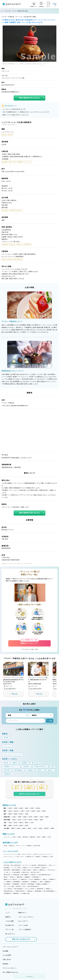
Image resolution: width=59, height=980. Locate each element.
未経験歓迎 (47, 882)
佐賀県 (18, 828)
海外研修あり (26, 882)
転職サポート (23, 913)
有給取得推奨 (38, 891)
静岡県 (15, 814)
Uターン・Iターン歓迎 (9, 886)
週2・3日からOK (35, 872)
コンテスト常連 (16, 868)
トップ (2, 11)
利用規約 (5, 964)
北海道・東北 (7, 817)
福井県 (30, 820)
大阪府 (10, 808)
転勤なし (45, 879)
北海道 (14, 817)
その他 (49, 837)
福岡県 (13, 828)
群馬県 (44, 811)
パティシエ (6, 837)
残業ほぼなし (43, 870)
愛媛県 (10, 825)
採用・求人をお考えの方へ (21, 939)
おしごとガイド (23, 921)
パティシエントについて (10, 947)
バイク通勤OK (7, 882)
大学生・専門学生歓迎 (32, 886)
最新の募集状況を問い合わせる (29, 98)
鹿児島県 (46, 828)
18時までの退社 (27, 870)
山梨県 (36, 820)
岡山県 (15, 823)
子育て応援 (6, 865)
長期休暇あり (16, 893)
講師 (39, 837)
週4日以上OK (7, 875)
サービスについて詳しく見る (30, 649)
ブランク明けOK (8, 889)
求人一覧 (8, 11)
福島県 (47, 817)
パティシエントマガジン (26, 917)
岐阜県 (21, 814)
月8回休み (48, 889)
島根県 (21, 823)
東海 (5, 814)
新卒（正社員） (37, 846)
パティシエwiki (23, 925)
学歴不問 (23, 884)
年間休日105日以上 (8, 891)
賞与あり (12, 877)
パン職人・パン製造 (16, 837)
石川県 (25, 820)
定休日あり (44, 868)
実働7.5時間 (7, 870)
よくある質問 (7, 955)
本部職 (44, 837)
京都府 (26, 808)
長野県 (41, 820)
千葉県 (22, 811)
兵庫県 (15, 808)
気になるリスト (10, 934)
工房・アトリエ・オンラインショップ (42, 854)
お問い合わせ (7, 959)
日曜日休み (30, 891)
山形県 (41, 817)
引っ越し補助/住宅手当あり (44, 875)
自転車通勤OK (17, 882)
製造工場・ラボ (30, 857)
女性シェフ (52, 865)
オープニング (26, 865)
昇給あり (6, 877)
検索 (50, 721)
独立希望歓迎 (31, 884)
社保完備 (33, 875)
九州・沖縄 (6, 828)
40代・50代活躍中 (18, 889)
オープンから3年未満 (34, 868)
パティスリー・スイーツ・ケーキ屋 (12, 854)
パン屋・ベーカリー (20, 857)
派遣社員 (29, 846)
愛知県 (10, 814)
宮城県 (20, 817)
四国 (5, 825)
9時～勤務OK (25, 875)
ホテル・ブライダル (27, 854)
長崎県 (24, 828)
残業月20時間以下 (16, 870)
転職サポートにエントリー (29, 642)
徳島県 (21, 825)
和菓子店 (38, 857)
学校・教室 (45, 857)
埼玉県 (28, 811)
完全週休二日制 (25, 893)
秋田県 (36, 817)
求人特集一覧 (10, 925)
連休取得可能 (40, 889)
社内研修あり (34, 882)
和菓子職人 (33, 837)
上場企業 (24, 868)
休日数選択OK (7, 893)
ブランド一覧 (10, 929)
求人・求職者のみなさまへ (11, 972)
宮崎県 (40, 828)
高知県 (26, 825)
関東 (5, 811)
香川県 (15, 825)
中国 (5, 823)
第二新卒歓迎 (7, 884)
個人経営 (34, 865)
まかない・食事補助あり (35, 879)
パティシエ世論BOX (25, 929)
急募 (41, 882)
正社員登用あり (36, 877)
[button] (13, 676)
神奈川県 (16, 811)
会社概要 (5, 951)
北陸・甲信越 (7, 820)
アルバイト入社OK (29, 889)
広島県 (10, 823)
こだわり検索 (10, 921)
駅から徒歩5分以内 (16, 865)
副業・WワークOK (21, 886)
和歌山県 (38, 808)
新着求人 (8, 917)
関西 (5, 808)
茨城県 (33, 811)
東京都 (10, 811)
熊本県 (29, 828)
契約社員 (11, 846)
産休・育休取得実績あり (49, 891)
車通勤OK (52, 879)
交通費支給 (27, 877)
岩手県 (30, 817)
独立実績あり (7, 868)
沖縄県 (52, 828)
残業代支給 (20, 877)
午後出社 (35, 870)
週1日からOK (26, 872)
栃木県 (39, 811)
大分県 (35, 828)
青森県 (25, 817)
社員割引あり (24, 879)
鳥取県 (26, 823)
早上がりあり (51, 870)
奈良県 (32, 808)
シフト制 (6, 872)
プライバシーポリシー (10, 968)
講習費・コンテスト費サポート (11, 879)
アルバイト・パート (20, 846)
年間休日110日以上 (20, 891)
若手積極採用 (16, 884)
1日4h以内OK (16, 875)
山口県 (32, 823)
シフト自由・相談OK (15, 872)
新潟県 (14, 820)
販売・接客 (25, 837)
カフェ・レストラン (8, 857)
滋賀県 (21, 808)
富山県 (20, 820)
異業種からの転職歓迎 (42, 884)
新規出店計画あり (43, 865)
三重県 (26, 814)
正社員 (5, 846)
